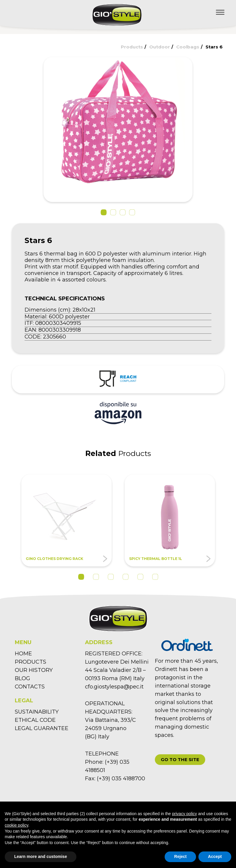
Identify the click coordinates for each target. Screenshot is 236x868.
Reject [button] (180, 856)
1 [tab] (81, 577)
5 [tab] (140, 577)
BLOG (23, 678)
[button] (104, 212)
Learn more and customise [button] (41, 856)
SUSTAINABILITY (37, 712)
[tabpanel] (66, 520)
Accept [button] (215, 856)
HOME (23, 654)
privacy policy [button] (184, 814)
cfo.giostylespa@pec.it (114, 687)
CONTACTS (30, 687)
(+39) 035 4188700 (121, 779)
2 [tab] (96, 577)
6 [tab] (155, 577)
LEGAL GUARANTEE (42, 728)
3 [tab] (111, 577)
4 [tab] (126, 577)
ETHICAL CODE (35, 720)
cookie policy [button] (16, 825)
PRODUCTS (30, 662)
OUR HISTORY (34, 670)
